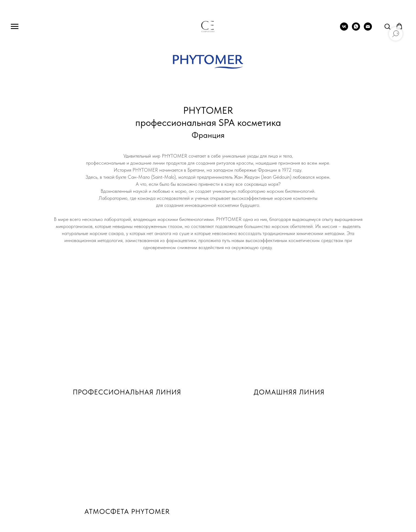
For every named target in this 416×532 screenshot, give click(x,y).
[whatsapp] (356, 29)
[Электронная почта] (368, 29)
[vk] (344, 29)
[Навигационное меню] (15, 27)
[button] (387, 26)
